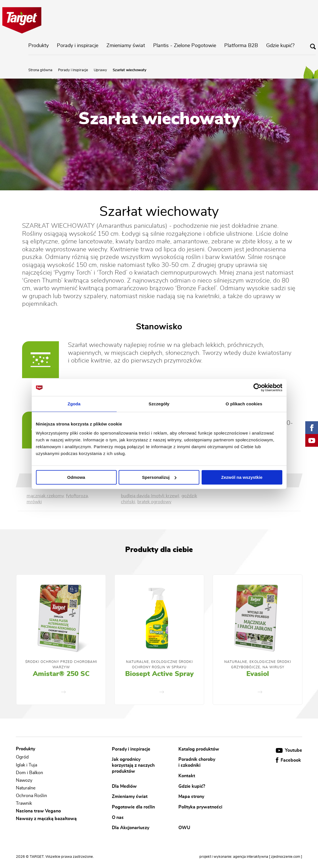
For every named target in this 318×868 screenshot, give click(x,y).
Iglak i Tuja (26, 765)
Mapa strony (191, 797)
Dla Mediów (124, 786)
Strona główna (40, 70)
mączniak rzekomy (45, 496)
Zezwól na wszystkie (242, 477)
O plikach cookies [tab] (244, 404)
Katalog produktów (199, 749)
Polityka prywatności (200, 807)
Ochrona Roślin (31, 796)
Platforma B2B (241, 46)
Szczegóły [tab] (159, 404)
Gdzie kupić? (280, 46)
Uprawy (100, 70)
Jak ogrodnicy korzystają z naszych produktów (133, 765)
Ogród (22, 757)
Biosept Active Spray (159, 674)
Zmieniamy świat (126, 46)
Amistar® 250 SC (61, 674)
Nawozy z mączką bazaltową (46, 819)
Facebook (288, 760)
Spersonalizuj (159, 477)
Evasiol (258, 674)
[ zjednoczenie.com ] (286, 857)
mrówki (34, 502)
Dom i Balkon (29, 773)
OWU (184, 828)
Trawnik (24, 803)
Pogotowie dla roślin (133, 807)
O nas (118, 817)
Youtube (289, 750)
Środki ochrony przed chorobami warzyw (61, 664)
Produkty (39, 46)
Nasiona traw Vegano (38, 811)
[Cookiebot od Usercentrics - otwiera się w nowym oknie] (258, 387)
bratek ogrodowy (154, 502)
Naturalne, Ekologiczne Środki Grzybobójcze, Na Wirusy (258, 664)
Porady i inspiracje (78, 46)
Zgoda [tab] (74, 404)
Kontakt (187, 776)
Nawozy (24, 780)
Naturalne (26, 788)
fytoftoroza (77, 496)
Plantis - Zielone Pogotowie (185, 46)
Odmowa (76, 477)
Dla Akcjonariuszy (131, 828)
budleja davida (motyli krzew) (150, 496)
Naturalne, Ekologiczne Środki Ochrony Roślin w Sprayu (159, 664)
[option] (61, 640)
